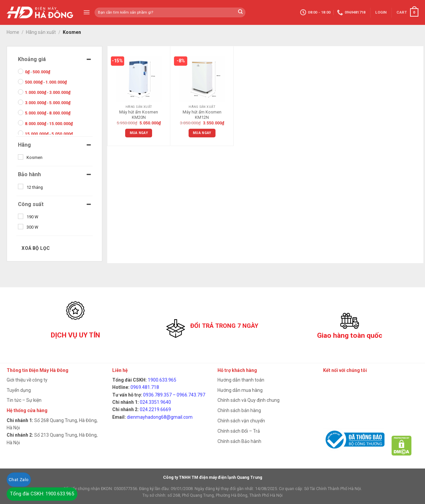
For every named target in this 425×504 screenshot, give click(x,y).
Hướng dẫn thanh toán (241, 380)
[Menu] (86, 12)
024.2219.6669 (155, 409)
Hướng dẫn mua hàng (240, 390)
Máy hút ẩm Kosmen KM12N (202, 115)
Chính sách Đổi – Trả (239, 431)
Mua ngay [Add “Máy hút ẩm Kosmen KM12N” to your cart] (202, 133)
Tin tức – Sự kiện (24, 400)
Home (13, 32)
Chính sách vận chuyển (241, 421)
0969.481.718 (145, 387)
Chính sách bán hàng (239, 410)
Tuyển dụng (19, 390)
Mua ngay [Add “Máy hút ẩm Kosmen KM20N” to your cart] (139, 133)
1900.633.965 (162, 380)
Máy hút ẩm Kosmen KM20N (139, 115)
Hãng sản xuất (41, 32)
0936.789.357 (157, 395)
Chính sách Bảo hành (239, 441)
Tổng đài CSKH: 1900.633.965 (42, 494)
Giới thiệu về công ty (27, 380)
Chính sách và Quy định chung (249, 400)
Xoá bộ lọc (36, 248)
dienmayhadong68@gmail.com (160, 417)
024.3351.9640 (155, 402)
